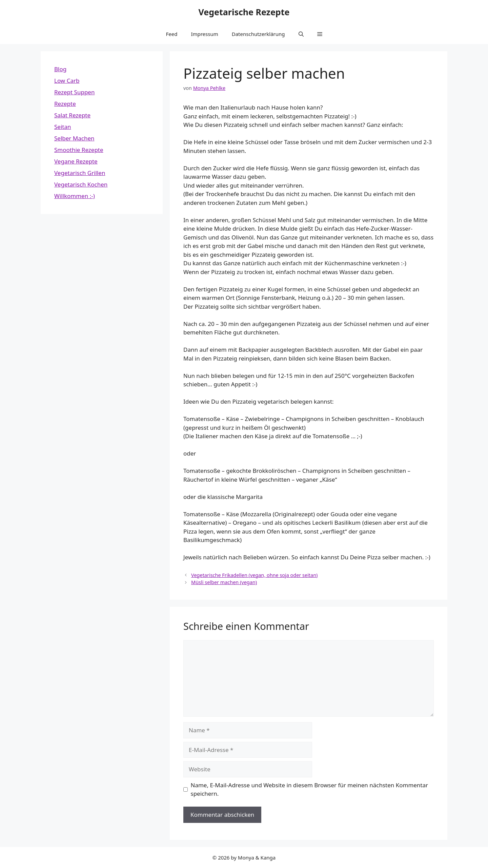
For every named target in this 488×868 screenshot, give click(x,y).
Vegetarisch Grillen (80, 173)
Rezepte (65, 104)
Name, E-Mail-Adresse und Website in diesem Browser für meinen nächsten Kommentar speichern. (310, 789)
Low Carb (67, 81)
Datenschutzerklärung (258, 34)
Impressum (204, 34)
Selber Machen (74, 138)
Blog (60, 69)
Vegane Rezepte (76, 161)
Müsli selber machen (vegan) (224, 582)
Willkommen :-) (75, 196)
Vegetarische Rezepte (244, 12)
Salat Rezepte (72, 115)
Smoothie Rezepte (79, 150)
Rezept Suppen (74, 92)
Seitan (63, 127)
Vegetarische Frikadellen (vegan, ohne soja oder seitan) (254, 575)
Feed (171, 34)
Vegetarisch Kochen (81, 184)
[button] (301, 34)
